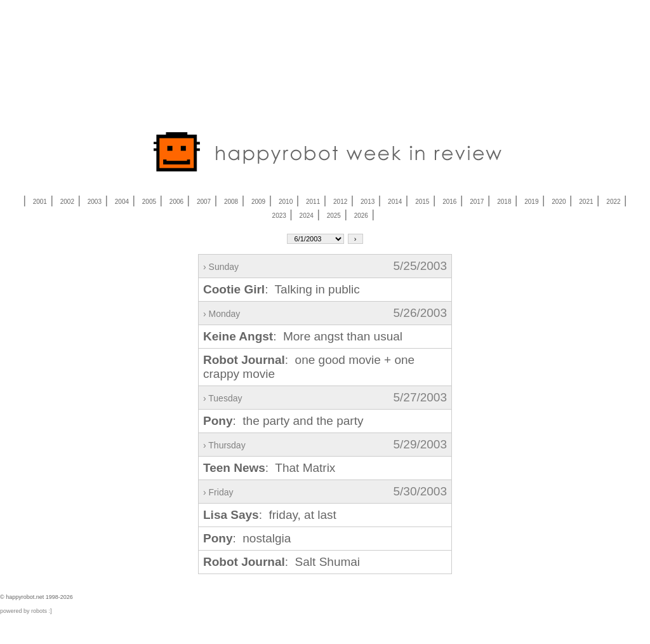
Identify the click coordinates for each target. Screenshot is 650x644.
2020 (559, 202)
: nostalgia (247, 538)
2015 (422, 202)
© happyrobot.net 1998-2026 (36, 597)
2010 (286, 202)
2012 (340, 202)
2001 (40, 202)
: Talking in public (282, 289)
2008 (231, 202)
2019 (531, 202)
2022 (613, 202)
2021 (586, 202)
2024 (307, 216)
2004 (122, 202)
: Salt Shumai (282, 562)
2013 (368, 202)
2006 (176, 202)
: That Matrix (269, 468)
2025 (334, 216)
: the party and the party (283, 421)
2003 (95, 202)
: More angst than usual (303, 336)
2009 (258, 202)
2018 (504, 202)
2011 (313, 202)
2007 (204, 202)
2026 (361, 216)
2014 (395, 202)
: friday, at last (270, 515)
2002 (67, 202)
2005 (149, 202)
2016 (449, 202)
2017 (477, 202)
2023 (279, 216)
